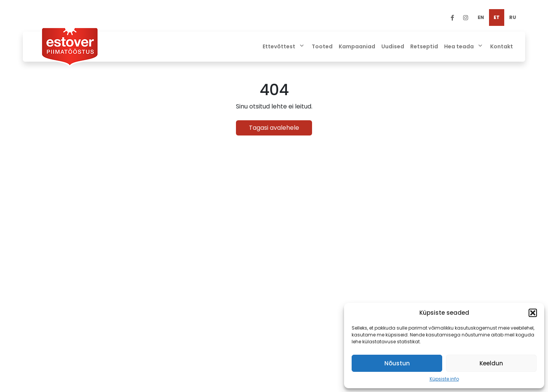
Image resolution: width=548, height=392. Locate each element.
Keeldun (491, 363)
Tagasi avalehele (274, 128)
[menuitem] (481, 18)
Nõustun (397, 363)
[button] (533, 313)
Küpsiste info (444, 379)
